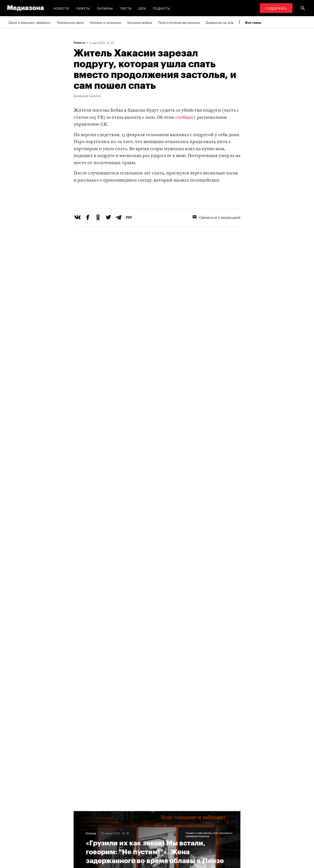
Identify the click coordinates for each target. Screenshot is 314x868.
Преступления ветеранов (179, 22)
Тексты (126, 8)
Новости (61, 8)
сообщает (186, 118)
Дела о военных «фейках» (30, 22)
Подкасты (162, 8)
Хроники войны (140, 22)
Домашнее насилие (87, 95)
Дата (142, 8)
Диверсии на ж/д (219, 22)
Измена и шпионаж (105, 22)
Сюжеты (83, 8)
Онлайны (105, 8)
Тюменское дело (70, 22)
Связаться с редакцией (216, 237)
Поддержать (276, 8)
